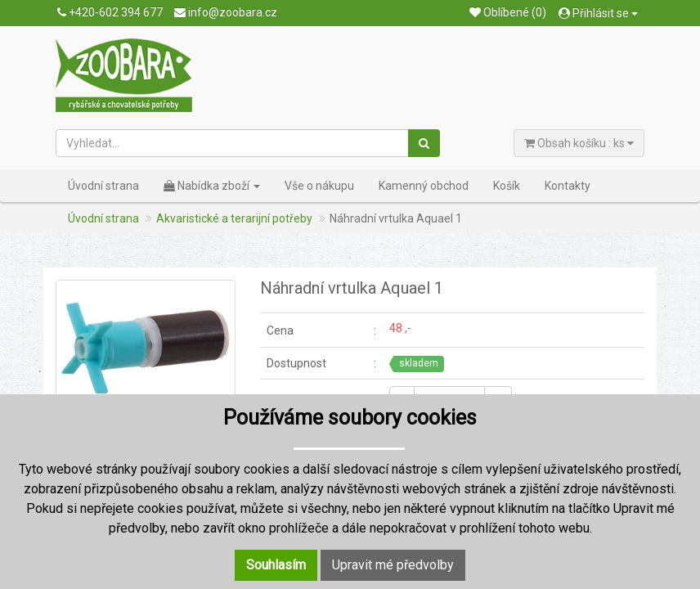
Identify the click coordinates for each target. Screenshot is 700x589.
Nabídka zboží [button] (212, 186)
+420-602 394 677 (110, 12)
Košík (507, 186)
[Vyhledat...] (233, 143)
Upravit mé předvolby (393, 565)
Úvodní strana (103, 186)
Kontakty (568, 186)
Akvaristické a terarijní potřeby (234, 218)
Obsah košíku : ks (579, 143)
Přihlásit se (598, 13)
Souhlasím (276, 565)
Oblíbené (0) (508, 12)
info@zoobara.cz (226, 12)
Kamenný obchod (424, 186)
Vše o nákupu (319, 186)
